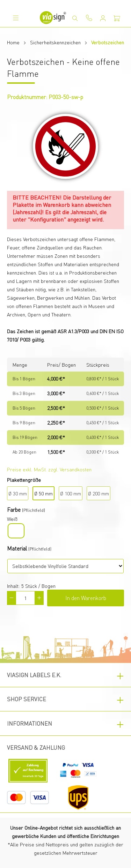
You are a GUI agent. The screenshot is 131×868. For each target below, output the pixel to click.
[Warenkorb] (117, 18)
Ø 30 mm (18, 493)
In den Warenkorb (86, 598)
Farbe (14, 510)
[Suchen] (75, 18)
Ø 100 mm (71, 493)
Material (17, 548)
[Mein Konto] (103, 18)
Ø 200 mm (99, 493)
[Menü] (16, 18)
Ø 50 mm (43, 493)
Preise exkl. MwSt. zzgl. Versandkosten (49, 469)
